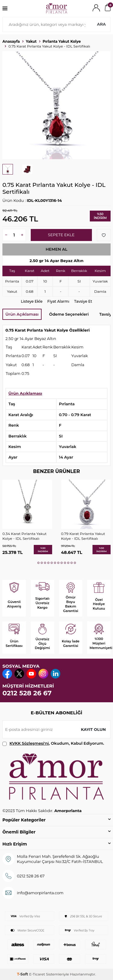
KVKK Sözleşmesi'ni (29, 743)
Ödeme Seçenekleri (69, 314)
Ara (101, 24)
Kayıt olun (93, 729)
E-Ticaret (37, 974)
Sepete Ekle (61, 235)
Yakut (31, 41)
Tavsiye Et (83, 301)
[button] (38, 563)
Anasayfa (11, 41)
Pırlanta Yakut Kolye (62, 41)
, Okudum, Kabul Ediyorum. (53, 743)
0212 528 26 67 (27, 693)
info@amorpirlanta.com (40, 893)
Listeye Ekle (32, 301)
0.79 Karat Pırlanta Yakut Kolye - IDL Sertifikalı (83, 536)
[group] (56, 105)
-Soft (23, 974)
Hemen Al (56, 249)
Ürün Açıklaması (22, 314)
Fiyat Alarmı (58, 301)
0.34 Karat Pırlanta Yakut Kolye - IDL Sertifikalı (25, 536)
